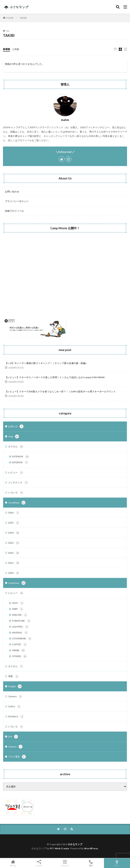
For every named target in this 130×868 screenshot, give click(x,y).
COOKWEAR (22, 639)
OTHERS (19, 656)
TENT (18, 603)
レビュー (16, 473)
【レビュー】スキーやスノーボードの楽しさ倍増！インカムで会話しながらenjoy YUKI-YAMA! (55, 377)
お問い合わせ (12, 192)
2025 (14, 523)
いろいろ (16, 493)
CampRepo (17, 503)
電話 (91, 863)
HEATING (20, 633)
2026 (14, 513)
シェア (39, 863)
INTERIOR (20, 462)
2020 (14, 573)
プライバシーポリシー (17, 201)
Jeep (14, 436)
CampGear (17, 583)
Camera (15, 696)
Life (13, 737)
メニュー (65, 863)
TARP (18, 609)
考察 (13, 676)
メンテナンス (18, 483)
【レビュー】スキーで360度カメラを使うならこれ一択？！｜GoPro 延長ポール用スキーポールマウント (60, 391)
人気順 (16, 49)
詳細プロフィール (14, 211)
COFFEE (20, 644)
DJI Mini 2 (16, 717)
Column (15, 747)
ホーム (13, 863)
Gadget (15, 686)
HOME (10, 18)
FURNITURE (21, 621)
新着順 (7, 49)
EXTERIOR (21, 457)
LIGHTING (20, 627)
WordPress (91, 848)
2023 (14, 543)
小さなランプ (75, 844)
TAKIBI (23, 18)
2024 (14, 533)
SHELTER (20, 615)
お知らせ (16, 426)
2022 (14, 553)
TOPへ (117, 863)
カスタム (16, 447)
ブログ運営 (17, 757)
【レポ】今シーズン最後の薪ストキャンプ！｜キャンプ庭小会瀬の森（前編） (46, 363)
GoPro (14, 706)
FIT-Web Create (59, 848)
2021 (14, 563)
